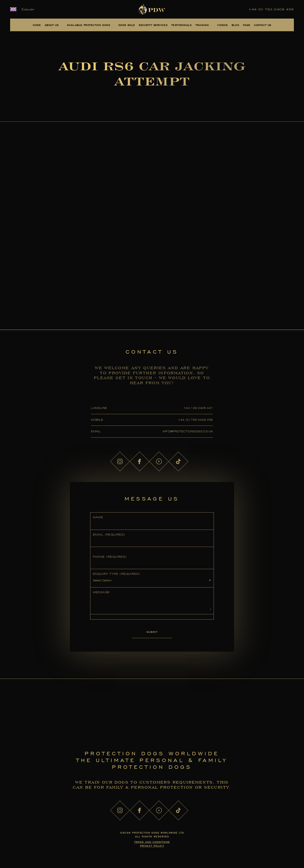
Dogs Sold (127, 25)
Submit (152, 632)
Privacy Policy (152, 846)
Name (98, 517)
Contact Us (263, 25)
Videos (223, 25)
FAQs (246, 25)
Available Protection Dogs (89, 25)
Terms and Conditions (152, 842)
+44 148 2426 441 (198, 408)
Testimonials (182, 25)
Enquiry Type (117, 574)
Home (37, 25)
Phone (110, 557)
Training (202, 25)
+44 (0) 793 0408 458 (271, 9)
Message (101, 592)
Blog (235, 25)
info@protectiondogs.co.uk (188, 431)
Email (109, 535)
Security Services (153, 25)
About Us (52, 25)
